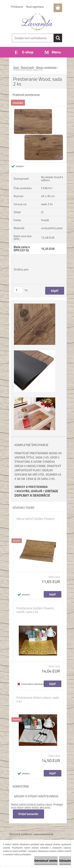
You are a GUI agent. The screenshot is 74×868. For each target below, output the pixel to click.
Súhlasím (65, 861)
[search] (58, 38)
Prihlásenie (17, 7)
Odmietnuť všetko (46, 861)
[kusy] (18, 290)
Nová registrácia (35, 7)
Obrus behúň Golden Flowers (36, 519)
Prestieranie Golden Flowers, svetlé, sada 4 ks (35, 610)
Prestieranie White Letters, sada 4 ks (38, 699)
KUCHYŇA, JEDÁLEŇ (29, 491)
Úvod (16, 67)
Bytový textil (27, 67)
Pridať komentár (28, 814)
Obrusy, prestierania (46, 67)
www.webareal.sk (44, 834)
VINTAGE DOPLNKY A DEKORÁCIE (36, 493)
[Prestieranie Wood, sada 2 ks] (39, 108)
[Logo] (37, 22)
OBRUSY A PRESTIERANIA (31, 487)
